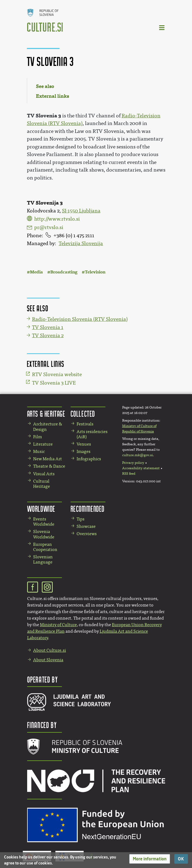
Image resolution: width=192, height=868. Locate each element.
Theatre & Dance (49, 466)
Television (95, 272)
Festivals (85, 424)
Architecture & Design (48, 427)
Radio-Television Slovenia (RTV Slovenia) (80, 319)
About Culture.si (50, 650)
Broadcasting (64, 272)
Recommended (88, 509)
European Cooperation (45, 547)
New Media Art (48, 459)
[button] (150, 859)
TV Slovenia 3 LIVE (54, 383)
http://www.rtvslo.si (57, 219)
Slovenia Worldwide (44, 534)
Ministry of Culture (58, 625)
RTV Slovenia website (57, 374)
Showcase (86, 526)
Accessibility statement (141, 468)
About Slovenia (48, 660)
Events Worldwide (44, 522)
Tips (81, 519)
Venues (84, 444)
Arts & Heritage (46, 414)
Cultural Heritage (42, 484)
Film (37, 437)
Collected (83, 414)
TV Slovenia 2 (48, 336)
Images (84, 451)
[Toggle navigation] (162, 27)
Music (39, 451)
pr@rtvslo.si (49, 227)
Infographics (89, 459)
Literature (43, 444)
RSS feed (129, 474)
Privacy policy (133, 463)
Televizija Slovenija (81, 243)
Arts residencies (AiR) (92, 434)
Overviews (87, 534)
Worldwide (41, 509)
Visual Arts (44, 474)
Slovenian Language (43, 559)
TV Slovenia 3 (44, 116)
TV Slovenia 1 (48, 327)
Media (36, 272)
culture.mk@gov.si (138, 455)
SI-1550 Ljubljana (81, 211)
